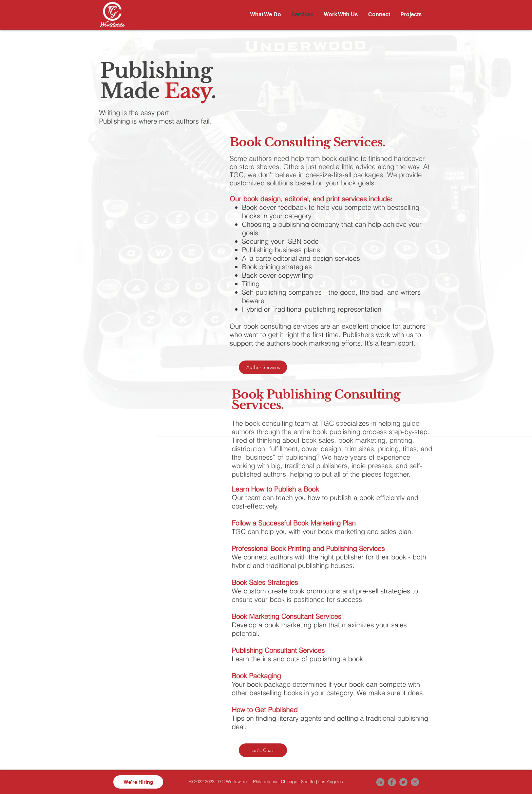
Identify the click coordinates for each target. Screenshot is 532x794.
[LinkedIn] (380, 782)
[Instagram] (415, 782)
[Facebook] (392, 782)
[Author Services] (263, 367)
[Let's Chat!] (263, 750)
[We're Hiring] (138, 782)
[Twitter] (403, 782)
